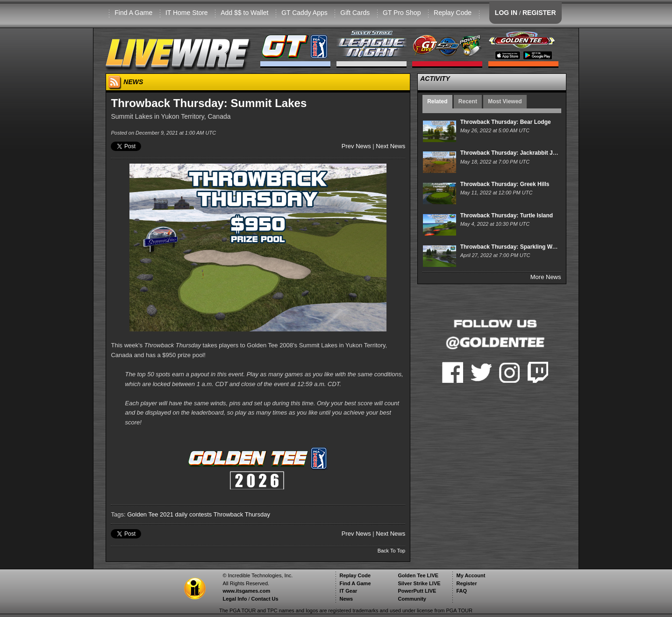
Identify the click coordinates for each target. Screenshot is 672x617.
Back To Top (392, 551)
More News (546, 277)
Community (412, 599)
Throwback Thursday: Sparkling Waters (513, 247)
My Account (471, 575)
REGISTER (539, 13)
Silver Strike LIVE (419, 583)
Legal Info (235, 599)
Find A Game (133, 13)
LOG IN (506, 13)
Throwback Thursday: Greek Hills (505, 184)
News (346, 599)
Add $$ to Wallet (244, 13)
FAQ (461, 591)
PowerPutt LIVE (417, 591)
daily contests (194, 514)
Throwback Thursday (242, 514)
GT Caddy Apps (304, 13)
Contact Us (265, 599)
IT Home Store (187, 13)
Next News (390, 146)
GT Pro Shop (402, 13)
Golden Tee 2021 (150, 514)
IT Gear (348, 591)
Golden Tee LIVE (418, 575)
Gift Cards (355, 13)
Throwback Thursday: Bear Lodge (506, 122)
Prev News (356, 146)
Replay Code (453, 13)
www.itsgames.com (246, 591)
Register (466, 583)
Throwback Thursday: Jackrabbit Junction (517, 153)
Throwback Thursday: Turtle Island (507, 215)
